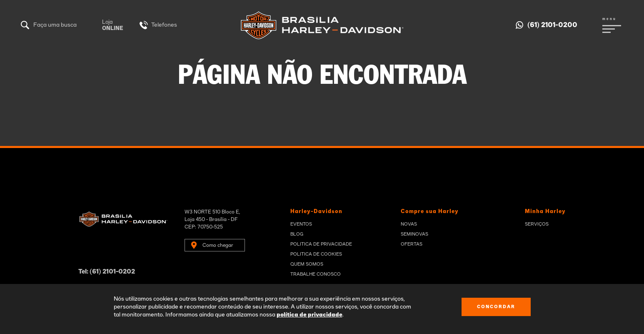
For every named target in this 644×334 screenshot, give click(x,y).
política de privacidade (310, 315)
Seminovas (414, 234)
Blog (297, 234)
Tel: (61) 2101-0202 (107, 272)
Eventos (301, 224)
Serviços (537, 224)
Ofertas (412, 244)
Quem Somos (307, 264)
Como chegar (218, 245)
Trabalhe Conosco (316, 274)
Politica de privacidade (321, 244)
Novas (409, 224)
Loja (113, 25)
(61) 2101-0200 (552, 25)
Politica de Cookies (316, 254)
